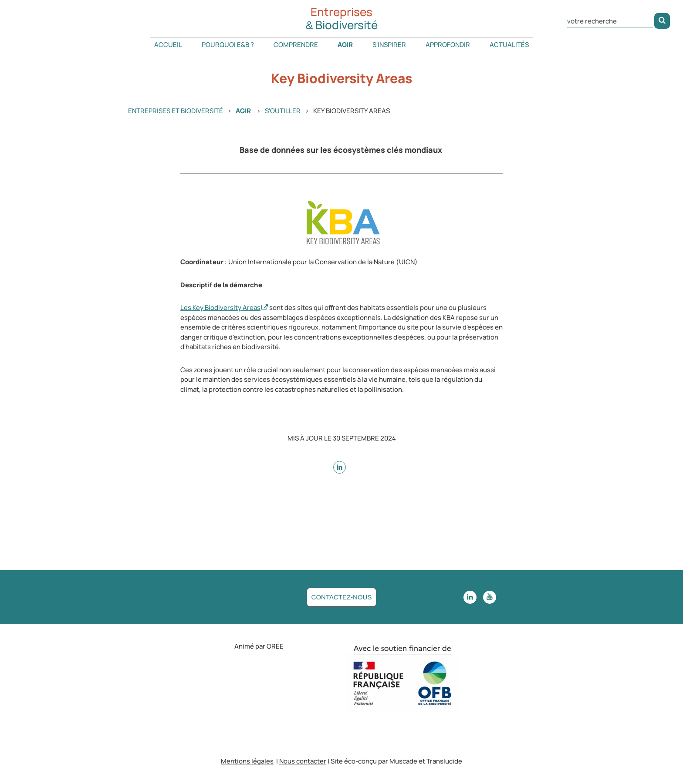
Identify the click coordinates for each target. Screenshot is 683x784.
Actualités (509, 45)
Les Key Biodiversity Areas (220, 308)
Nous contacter (303, 761)
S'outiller (283, 111)
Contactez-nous (342, 597)
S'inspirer (389, 45)
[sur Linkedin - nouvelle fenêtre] (340, 467)
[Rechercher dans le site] (610, 20)
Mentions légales (247, 761)
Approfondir (448, 45)
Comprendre (296, 45)
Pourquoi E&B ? (228, 45)
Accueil (168, 45)
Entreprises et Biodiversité (176, 111)
